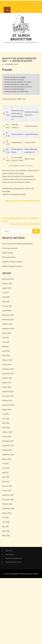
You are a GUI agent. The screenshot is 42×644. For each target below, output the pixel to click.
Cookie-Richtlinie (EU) (13, 562)
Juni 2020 (6, 522)
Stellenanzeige (8, 253)
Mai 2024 (5, 347)
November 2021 (8, 446)
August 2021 (7, 459)
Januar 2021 (7, 491)
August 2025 (7, 288)
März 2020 (6, 536)
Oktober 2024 (7, 324)
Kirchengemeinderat (10, 248)
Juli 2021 (5, 464)
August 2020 (7, 513)
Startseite (9, 551)
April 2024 (6, 351)
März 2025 (6, 302)
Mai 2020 (5, 527)
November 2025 (8, 279)
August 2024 (7, 333)
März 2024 (6, 356)
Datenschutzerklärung (13, 558)
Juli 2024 (6, 338)
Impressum (9, 554)
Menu (5, 4)
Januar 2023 (7, 387)
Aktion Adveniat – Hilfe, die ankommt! (25, 224)
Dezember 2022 (8, 392)
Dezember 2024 (8, 315)
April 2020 (6, 531)
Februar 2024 (7, 360)
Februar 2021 (7, 486)
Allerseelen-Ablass (9, 257)
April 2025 (6, 297)
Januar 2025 (7, 311)
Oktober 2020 (7, 504)
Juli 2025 (6, 293)
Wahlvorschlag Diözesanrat (12, 266)
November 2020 (8, 500)
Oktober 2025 (7, 284)
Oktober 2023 (7, 378)
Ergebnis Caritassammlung (12, 262)
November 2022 (8, 396)
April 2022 (6, 423)
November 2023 (8, 374)
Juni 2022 (6, 419)
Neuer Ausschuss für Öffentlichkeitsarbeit (17, 244)
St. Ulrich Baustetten (21, 37)
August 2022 (7, 410)
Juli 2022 (6, 414)
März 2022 (6, 428)
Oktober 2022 (7, 401)
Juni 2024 (6, 342)
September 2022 (8, 405)
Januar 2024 (7, 365)
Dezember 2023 (8, 369)
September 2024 (8, 329)
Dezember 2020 (8, 495)
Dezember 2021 (8, 441)
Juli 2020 (6, 518)
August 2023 (7, 383)
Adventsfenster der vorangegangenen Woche (22, 201)
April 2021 (6, 477)
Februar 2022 (7, 432)
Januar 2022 (7, 437)
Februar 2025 (7, 306)
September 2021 (8, 455)
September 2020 (8, 509)
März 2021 (6, 482)
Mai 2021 (5, 473)
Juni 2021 (6, 468)
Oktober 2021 (7, 450)
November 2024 (8, 320)
